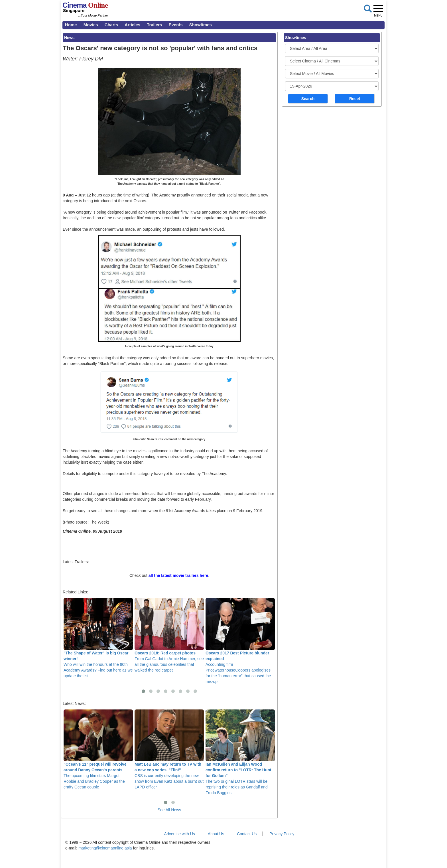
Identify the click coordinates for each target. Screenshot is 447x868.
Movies (91, 25)
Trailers (154, 25)
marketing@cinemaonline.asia (105, 848)
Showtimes (201, 25)
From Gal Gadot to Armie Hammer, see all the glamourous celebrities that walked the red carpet (169, 635)
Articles (132, 25)
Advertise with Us (180, 834)
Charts (111, 25)
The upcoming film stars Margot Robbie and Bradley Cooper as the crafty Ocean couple (98, 749)
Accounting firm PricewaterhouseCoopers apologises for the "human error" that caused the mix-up (240, 641)
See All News (169, 810)
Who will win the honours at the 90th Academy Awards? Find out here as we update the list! (98, 638)
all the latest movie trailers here (178, 575)
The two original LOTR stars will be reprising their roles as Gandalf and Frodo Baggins (240, 752)
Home (71, 25)
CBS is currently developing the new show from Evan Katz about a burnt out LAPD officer (169, 749)
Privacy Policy (282, 834)
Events (175, 25)
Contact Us (247, 834)
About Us (216, 834)
